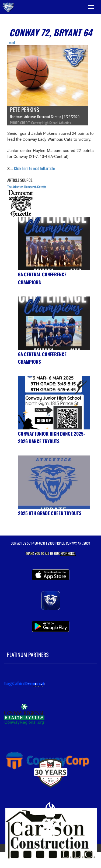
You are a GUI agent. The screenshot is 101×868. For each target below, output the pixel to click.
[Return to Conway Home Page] (8, 7)
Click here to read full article (34, 168)
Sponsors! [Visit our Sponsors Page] (68, 553)
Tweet (11, 42)
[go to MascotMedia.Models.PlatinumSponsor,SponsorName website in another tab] (50, 684)
